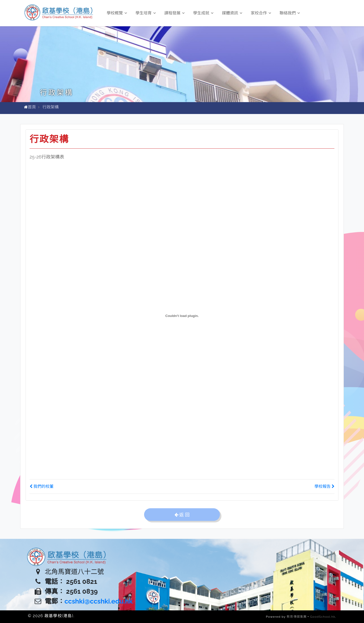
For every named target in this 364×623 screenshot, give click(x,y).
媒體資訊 (232, 13)
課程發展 (174, 13)
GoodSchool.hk (323, 617)
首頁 (32, 107)
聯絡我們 (290, 13)
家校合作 (261, 13)
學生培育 (146, 13)
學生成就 (203, 13)
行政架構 (51, 107)
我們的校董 (42, 486)
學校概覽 (117, 13)
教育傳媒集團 (297, 617)
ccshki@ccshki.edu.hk (99, 601)
